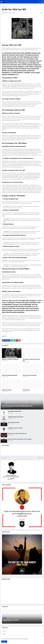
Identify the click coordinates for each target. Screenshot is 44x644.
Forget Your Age (26, 390)
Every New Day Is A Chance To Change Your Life (17, 434)
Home (3, 7)
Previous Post (4, 458)
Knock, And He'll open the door (14, 422)
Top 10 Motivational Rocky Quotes (15, 411)
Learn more (25, 639)
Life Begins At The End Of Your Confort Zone (31, 360)
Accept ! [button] (4, 642)
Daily (6, 7)
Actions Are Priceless (7, 390)
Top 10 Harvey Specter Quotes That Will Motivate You (17, 406)
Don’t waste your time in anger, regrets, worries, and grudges (20, 439)
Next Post (41, 458)
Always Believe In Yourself (11, 620)
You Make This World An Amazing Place (16, 417)
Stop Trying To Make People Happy (10, 375)
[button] (1, 2)
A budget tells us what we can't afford (15, 428)
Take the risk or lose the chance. (30, 375)
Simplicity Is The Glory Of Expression (10, 359)
